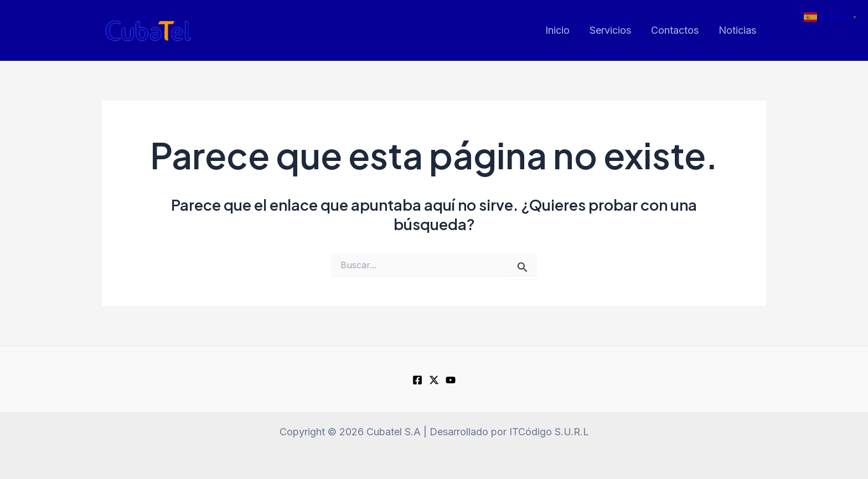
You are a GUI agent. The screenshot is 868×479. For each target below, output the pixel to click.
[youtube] (451, 380)
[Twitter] (434, 380)
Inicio (557, 30)
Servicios (610, 30)
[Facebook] (417, 380)
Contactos (675, 30)
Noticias (737, 30)
